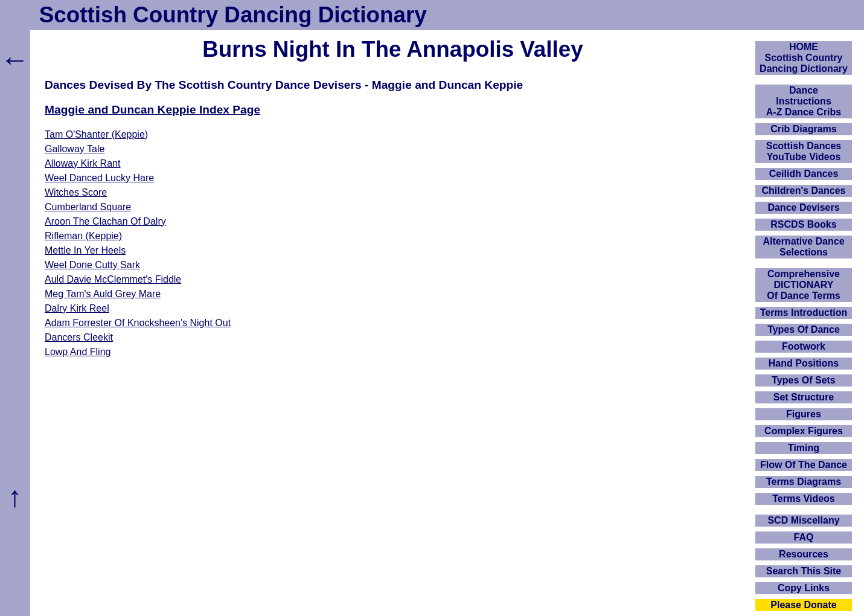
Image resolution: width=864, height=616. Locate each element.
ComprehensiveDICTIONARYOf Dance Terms (804, 285)
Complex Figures (804, 431)
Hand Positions (804, 363)
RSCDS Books (803, 224)
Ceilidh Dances (804, 174)
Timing (804, 448)
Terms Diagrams (804, 482)
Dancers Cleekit (79, 337)
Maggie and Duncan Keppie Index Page (152, 110)
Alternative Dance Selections (803, 247)
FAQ (804, 537)
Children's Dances (804, 191)
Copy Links (804, 588)
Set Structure (804, 397)
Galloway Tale (75, 149)
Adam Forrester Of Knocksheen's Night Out (138, 323)
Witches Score (76, 192)
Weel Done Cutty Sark (92, 265)
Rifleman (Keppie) (83, 236)
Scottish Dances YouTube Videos (804, 151)
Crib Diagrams (803, 129)
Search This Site (804, 571)
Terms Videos (803, 499)
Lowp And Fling (78, 352)
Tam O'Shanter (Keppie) (96, 134)
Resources (804, 554)
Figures (804, 414)
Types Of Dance (804, 329)
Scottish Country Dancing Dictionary (233, 15)
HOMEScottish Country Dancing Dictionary (804, 58)
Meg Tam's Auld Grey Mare (103, 294)
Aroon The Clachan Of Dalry (105, 221)
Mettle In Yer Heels (85, 250)
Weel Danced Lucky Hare (99, 178)
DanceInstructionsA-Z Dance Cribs (804, 101)
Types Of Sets (804, 380)
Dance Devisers (803, 207)
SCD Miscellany (803, 520)
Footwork (804, 346)
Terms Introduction (804, 313)
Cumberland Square (88, 207)
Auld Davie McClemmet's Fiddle (113, 279)
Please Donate (803, 605)
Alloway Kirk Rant (82, 163)
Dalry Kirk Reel (77, 308)
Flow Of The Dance (804, 465)
